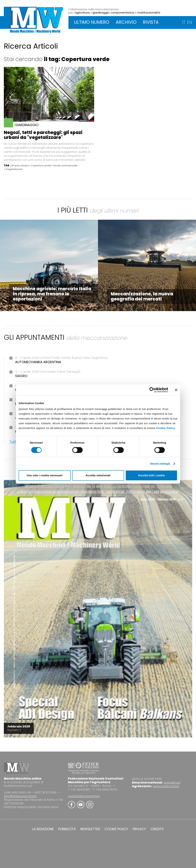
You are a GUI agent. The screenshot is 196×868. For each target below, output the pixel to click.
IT (184, 22)
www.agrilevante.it (166, 786)
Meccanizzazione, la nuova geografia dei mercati (142, 296)
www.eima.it (172, 783)
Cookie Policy (166, 428)
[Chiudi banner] (176, 390)
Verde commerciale (65, 166)
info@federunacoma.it (20, 796)
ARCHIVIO (126, 22)
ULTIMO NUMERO (92, 22)
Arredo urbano (20, 166)
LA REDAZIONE (43, 829)
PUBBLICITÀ (67, 829)
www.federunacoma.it (84, 796)
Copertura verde (41, 166)
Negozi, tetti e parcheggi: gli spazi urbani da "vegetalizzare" (43, 135)
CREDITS (157, 829)
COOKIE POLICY (116, 829)
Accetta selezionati (98, 475)
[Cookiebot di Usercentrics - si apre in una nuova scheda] (152, 390)
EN (190, 22)
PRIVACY (139, 829)
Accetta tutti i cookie (151, 475)
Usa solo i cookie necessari (45, 475)
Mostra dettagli (160, 464)
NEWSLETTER (90, 829)
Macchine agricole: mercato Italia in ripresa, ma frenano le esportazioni (52, 294)
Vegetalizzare (14, 169)
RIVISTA (151, 22)
